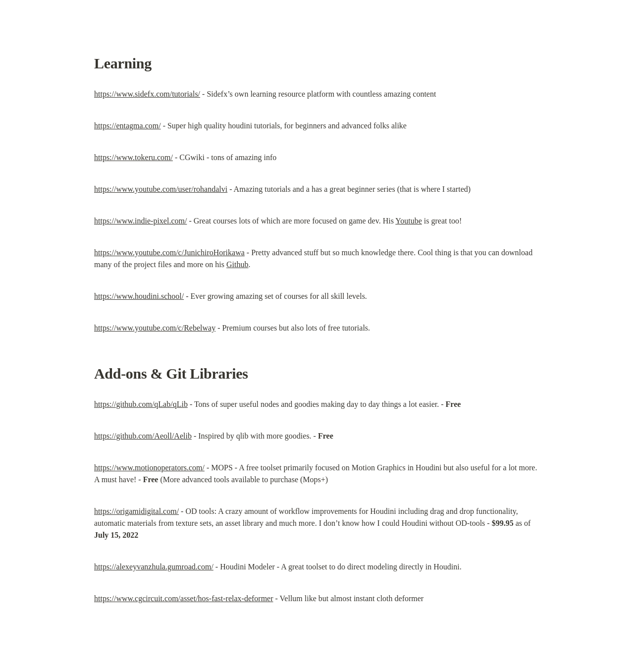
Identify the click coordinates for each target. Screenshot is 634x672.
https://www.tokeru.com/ (133, 157)
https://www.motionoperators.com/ (149, 468)
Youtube (409, 221)
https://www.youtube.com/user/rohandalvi (161, 189)
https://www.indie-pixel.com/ (140, 221)
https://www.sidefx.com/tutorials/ (147, 94)
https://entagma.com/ (128, 126)
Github (237, 264)
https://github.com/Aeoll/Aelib (143, 436)
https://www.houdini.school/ (139, 296)
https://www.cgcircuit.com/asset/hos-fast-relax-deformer (184, 598)
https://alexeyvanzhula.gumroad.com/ (154, 567)
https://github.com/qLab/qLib (141, 404)
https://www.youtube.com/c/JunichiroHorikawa (169, 252)
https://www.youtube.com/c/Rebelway (155, 328)
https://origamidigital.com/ (136, 511)
